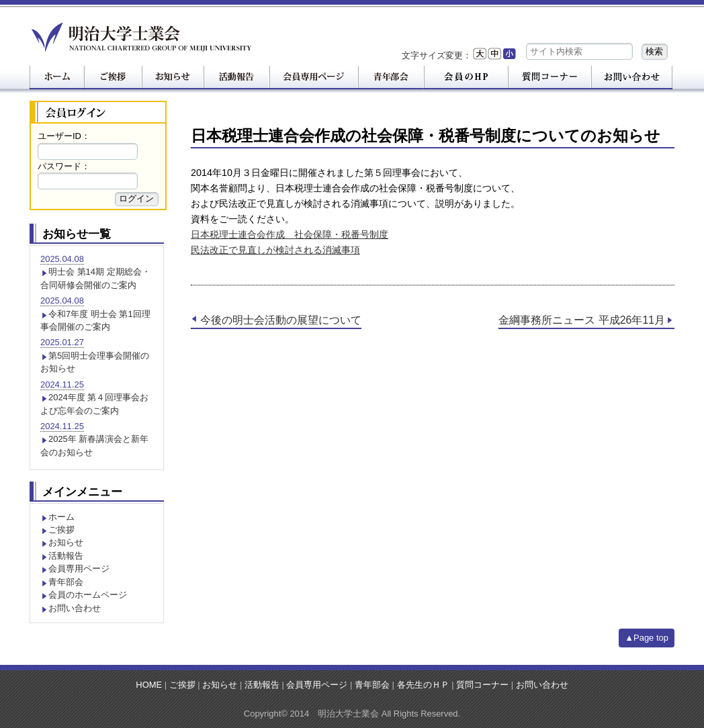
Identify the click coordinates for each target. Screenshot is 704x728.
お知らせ (66, 542)
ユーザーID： (64, 136)
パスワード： (64, 166)
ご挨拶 (61, 530)
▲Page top (647, 638)
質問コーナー (482, 685)
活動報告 (66, 556)
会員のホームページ (88, 595)
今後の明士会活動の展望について (281, 320)
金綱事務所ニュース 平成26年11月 (582, 320)
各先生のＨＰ (423, 685)
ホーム (61, 517)
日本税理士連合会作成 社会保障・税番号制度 (290, 234)
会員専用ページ (79, 568)
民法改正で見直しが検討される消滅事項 (275, 250)
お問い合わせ (75, 608)
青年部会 (66, 582)
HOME (149, 685)
